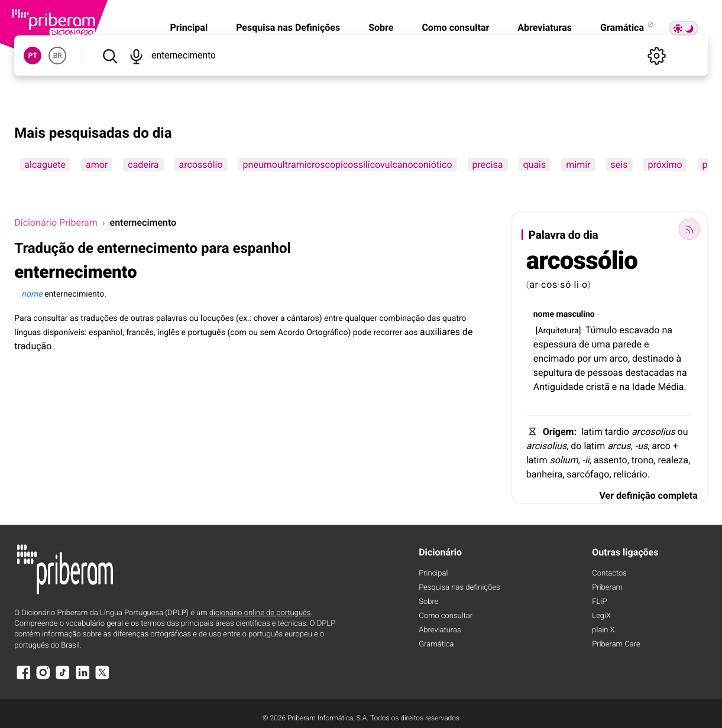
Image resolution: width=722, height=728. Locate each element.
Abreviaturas (545, 27)
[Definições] (657, 56)
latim (592, 432)
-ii (586, 460)
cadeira (143, 165)
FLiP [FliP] (599, 602)
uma (601, 344)
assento (611, 460)
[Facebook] (23, 678)
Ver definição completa (649, 495)
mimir (578, 165)
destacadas (650, 373)
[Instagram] (43, 678)
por (584, 358)
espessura (555, 344)
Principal (189, 27)
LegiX (601, 616)
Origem (559, 432)
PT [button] (33, 56)
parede (627, 344)
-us (642, 446)
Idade (644, 387)
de (584, 344)
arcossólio (201, 165)
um (600, 358)
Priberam (607, 588)
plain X (603, 630)
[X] (102, 678)
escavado (639, 330)
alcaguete (45, 165)
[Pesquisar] (109, 56)
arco (618, 358)
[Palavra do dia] (689, 229)
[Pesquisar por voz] (137, 56)
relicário (631, 474)
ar (534, 285)
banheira (545, 474)
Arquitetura (558, 331)
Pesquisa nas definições (459, 588)
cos (549, 285)
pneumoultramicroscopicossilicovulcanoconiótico (348, 165)
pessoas (605, 373)
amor (97, 165)
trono (643, 460)
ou (683, 432)
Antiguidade (559, 387)
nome (544, 314)
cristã (598, 387)
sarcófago (588, 474)
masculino (576, 314)
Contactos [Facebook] (609, 573)
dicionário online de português (260, 613)
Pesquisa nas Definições (288, 27)
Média (671, 387)
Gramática (627, 27)
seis (619, 165)
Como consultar (455, 27)
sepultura (553, 373)
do (576, 446)
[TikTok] (63, 678)
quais (534, 165)
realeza (673, 460)
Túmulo (601, 330)
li (576, 285)
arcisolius (546, 446)
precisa (488, 165)
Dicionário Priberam (56, 222)
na (667, 330)
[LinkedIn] (83, 678)
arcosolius (653, 432)
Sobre (381, 27)
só (566, 285)
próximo (665, 165)
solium (564, 460)
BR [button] (58, 56)
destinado (653, 358)
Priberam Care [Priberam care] (616, 644)
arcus (619, 446)
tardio (617, 432)
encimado (554, 358)
